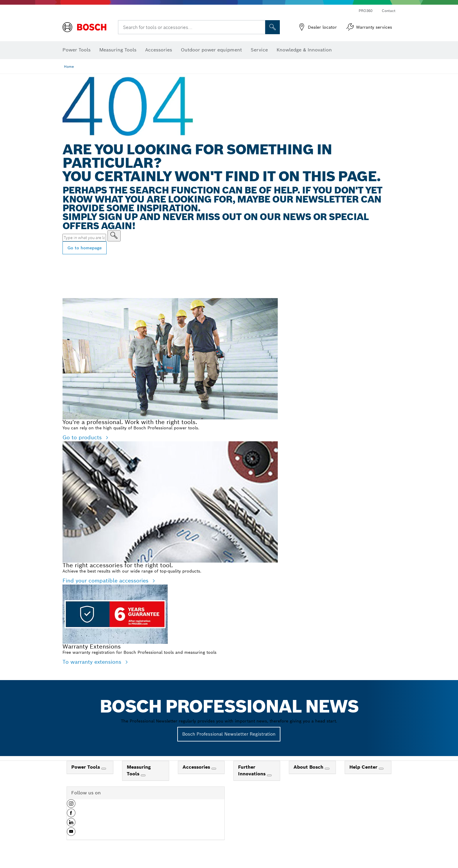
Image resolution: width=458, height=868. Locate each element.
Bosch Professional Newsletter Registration (229, 734)
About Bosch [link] (309, 767)
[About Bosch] (327, 769)
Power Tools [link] (86, 767)
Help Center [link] (364, 767)
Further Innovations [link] (253, 770)
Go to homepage (85, 248)
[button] (71, 806)
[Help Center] (381, 769)
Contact (389, 11)
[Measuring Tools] (143, 775)
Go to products (83, 437)
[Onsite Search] (273, 27)
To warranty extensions (93, 662)
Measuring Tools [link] (139, 770)
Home (69, 66)
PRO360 (366, 11)
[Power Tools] (104, 769)
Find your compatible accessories (106, 581)
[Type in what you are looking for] (114, 236)
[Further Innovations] (269, 775)
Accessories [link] (197, 767)
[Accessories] (214, 769)
